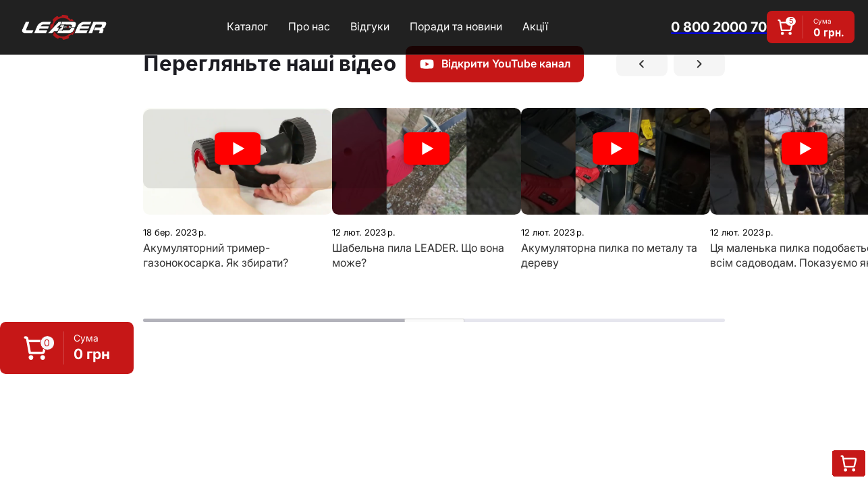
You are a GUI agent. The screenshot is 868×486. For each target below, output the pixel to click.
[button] (67, 348)
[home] (64, 27)
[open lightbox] (238, 161)
